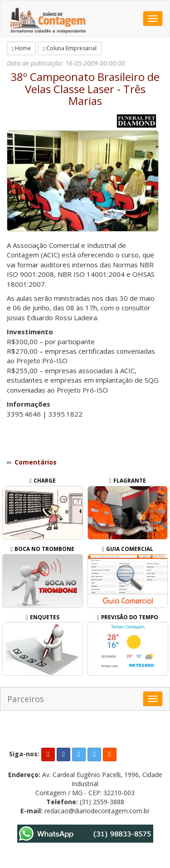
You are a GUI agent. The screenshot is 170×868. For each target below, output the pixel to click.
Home (21, 48)
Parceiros (26, 699)
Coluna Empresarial (69, 48)
